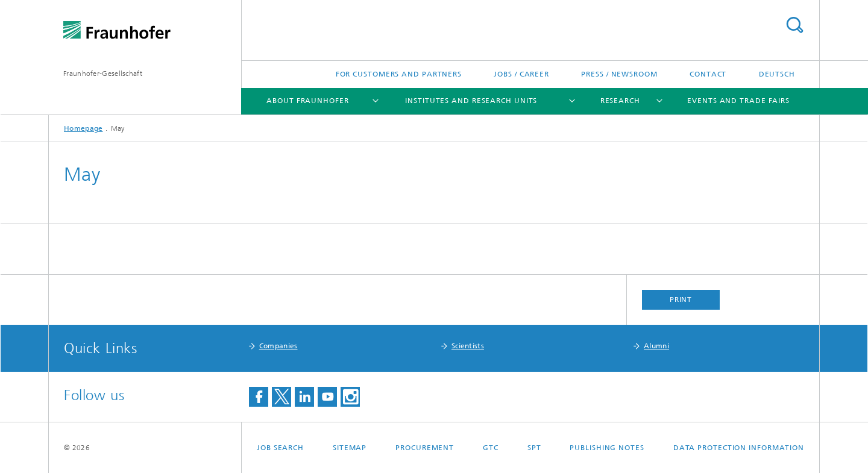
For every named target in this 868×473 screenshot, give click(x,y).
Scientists (468, 346)
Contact (708, 74)
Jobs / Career (521, 74)
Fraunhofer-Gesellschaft (103, 74)
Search (794, 25)
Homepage (83, 128)
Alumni (656, 346)
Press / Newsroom (619, 74)
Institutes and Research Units (471, 101)
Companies (278, 346)
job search (280, 448)
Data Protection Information (739, 448)
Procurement (425, 448)
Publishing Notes (607, 448)
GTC (491, 448)
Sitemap (350, 448)
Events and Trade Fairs (738, 101)
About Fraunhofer (307, 101)
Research (620, 101)
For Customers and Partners (399, 74)
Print (681, 299)
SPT (534, 448)
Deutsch (777, 74)
